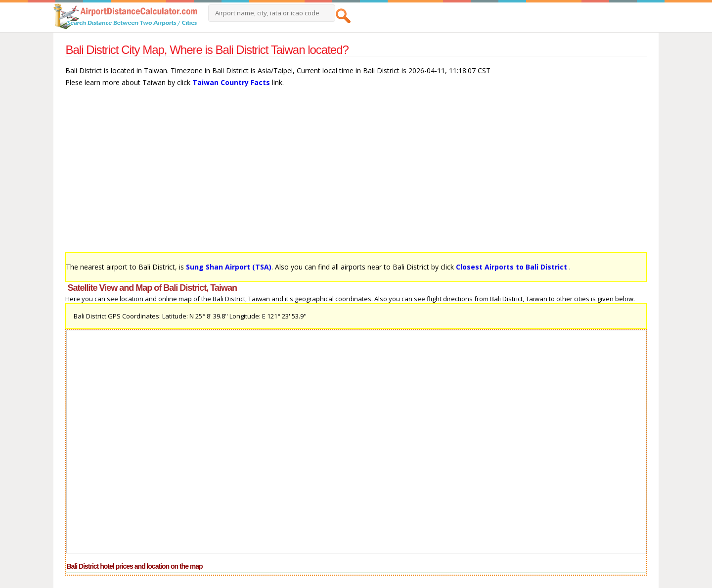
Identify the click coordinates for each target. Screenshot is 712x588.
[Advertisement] (356, 175)
